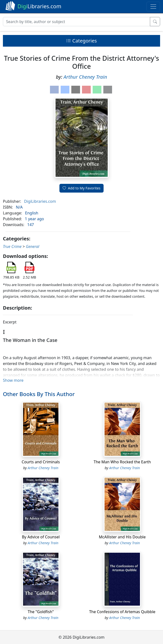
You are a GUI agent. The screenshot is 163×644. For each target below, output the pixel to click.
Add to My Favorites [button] (81, 188)
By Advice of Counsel (41, 537)
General (32, 246)
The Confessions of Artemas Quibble (122, 612)
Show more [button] (13, 380)
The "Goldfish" (41, 612)
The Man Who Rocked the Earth (122, 462)
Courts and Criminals (41, 462)
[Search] (77, 22)
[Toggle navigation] (153, 7)
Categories (81, 41)
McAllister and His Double (122, 537)
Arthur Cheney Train (85, 77)
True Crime (12, 246)
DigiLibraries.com (40, 201)
